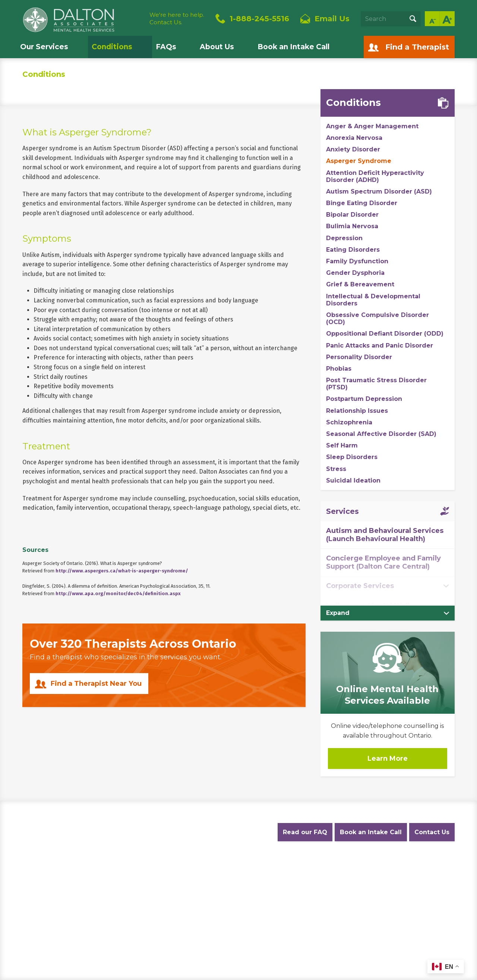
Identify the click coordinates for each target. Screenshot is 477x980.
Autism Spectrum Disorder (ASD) (379, 191)
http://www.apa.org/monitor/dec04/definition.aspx (118, 593)
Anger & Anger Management (372, 126)
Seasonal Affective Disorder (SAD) (381, 434)
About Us (217, 47)
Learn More (388, 758)
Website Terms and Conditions (172, 869)
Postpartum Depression (364, 399)
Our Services (44, 47)
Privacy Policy (108, 869)
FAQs (166, 47)
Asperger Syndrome (359, 161)
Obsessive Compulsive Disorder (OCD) (378, 318)
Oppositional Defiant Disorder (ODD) (385, 334)
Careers (269, 869)
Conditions (112, 47)
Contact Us (432, 832)
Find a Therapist (417, 47)
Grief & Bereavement (360, 284)
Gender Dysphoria (355, 273)
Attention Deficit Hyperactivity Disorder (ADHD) (375, 176)
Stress (336, 469)
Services (342, 511)
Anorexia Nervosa (354, 138)
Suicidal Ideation (353, 480)
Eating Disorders (353, 250)
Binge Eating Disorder (362, 203)
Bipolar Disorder (352, 215)
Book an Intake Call (293, 47)
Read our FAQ (305, 832)
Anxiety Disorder (353, 149)
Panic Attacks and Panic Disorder (380, 345)
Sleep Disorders (352, 457)
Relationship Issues (357, 411)
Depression (344, 238)
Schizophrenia (349, 422)
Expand (338, 613)
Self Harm (342, 445)
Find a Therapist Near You (96, 684)
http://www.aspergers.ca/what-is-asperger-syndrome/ (122, 571)
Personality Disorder (359, 357)
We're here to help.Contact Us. (177, 18)
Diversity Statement (313, 869)
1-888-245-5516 (259, 19)
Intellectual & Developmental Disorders (373, 300)
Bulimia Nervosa (352, 226)
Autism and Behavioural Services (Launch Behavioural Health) (385, 535)
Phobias (339, 369)
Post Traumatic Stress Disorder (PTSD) (376, 384)
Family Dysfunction (357, 261)
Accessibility (235, 869)
